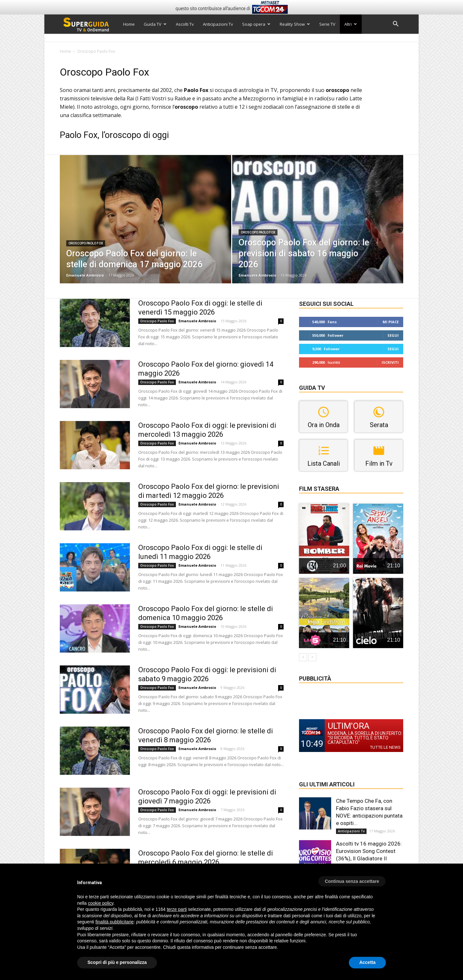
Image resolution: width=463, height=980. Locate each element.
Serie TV (327, 24)
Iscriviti (390, 362)
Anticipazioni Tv (218, 24)
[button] (395, 25)
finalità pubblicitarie (115, 922)
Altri (351, 24)
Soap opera (256, 24)
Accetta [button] (367, 962)
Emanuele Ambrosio (85, 275)
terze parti (177, 909)
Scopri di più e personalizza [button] (117, 962)
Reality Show (295, 24)
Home (129, 24)
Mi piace (391, 322)
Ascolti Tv (185, 24)
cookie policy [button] (100, 903)
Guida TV (155, 24)
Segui (393, 335)
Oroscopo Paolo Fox (86, 243)
